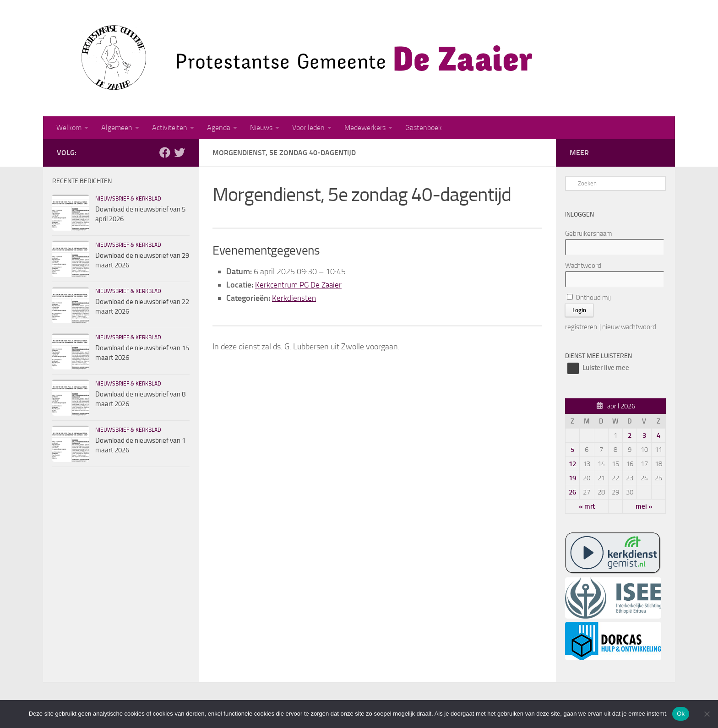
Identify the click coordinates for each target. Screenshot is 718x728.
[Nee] (707, 714)
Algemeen (117, 128)
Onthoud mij (589, 298)
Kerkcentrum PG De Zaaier (300, 285)
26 (572, 492)
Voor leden (308, 128)
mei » (644, 506)
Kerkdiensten (294, 298)
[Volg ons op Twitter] (179, 152)
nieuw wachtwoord (629, 327)
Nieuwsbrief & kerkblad (128, 199)
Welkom (69, 128)
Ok (681, 714)
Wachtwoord (583, 266)
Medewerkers (365, 128)
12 (572, 464)
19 (572, 478)
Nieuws (261, 128)
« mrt (587, 506)
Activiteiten (170, 128)
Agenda (219, 128)
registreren (581, 327)
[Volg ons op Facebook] (165, 152)
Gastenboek (424, 128)
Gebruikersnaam (589, 234)
